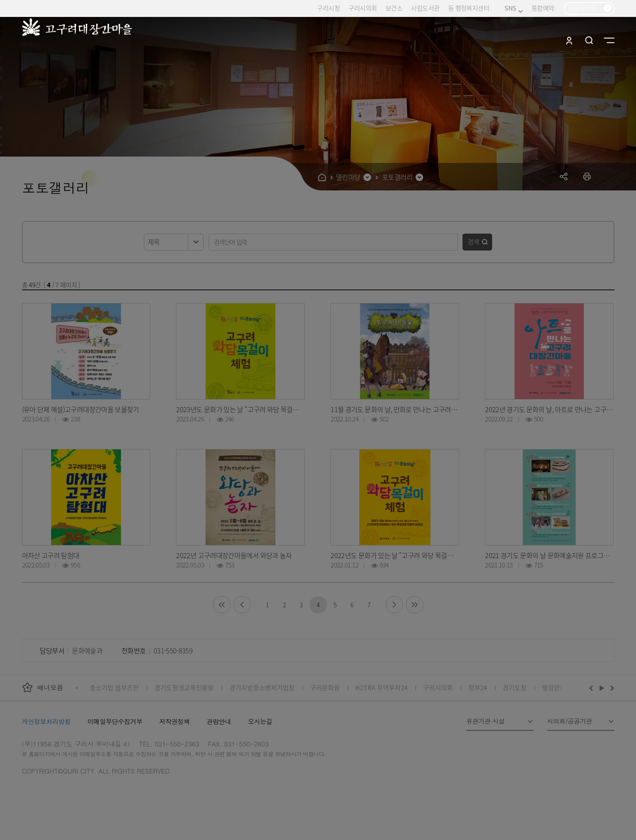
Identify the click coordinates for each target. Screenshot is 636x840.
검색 (474, 241)
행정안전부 (557, 687)
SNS (513, 8)
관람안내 (219, 721)
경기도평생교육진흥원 (184, 687)
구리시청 (328, 8)
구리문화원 (325, 687)
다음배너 (611, 688)
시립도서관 (425, 8)
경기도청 (515, 687)
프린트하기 (587, 176)
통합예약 (543, 8)
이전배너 (593, 688)
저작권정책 (174, 721)
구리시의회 (362, 8)
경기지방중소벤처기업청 (262, 687)
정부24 (478, 687)
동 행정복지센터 (469, 8)
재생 (602, 688)
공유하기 (564, 176)
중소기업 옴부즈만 (114, 687)
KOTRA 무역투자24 (381, 687)
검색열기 (589, 40)
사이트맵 (609, 40)
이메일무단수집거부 (115, 721)
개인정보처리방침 (46, 721)
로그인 (569, 40)
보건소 (394, 8)
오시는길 (260, 721)
